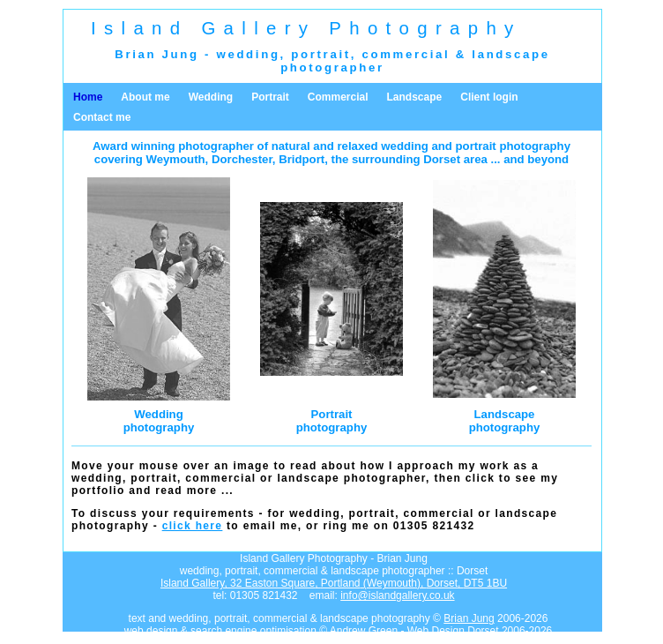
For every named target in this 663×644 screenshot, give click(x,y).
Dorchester (242, 159)
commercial (406, 54)
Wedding (211, 97)
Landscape (415, 97)
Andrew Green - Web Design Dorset (414, 631)
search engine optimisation (253, 631)
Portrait (270, 97)
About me (145, 97)
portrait (321, 54)
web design (151, 631)
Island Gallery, (334, 583)
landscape (511, 54)
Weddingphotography (159, 421)
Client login (489, 97)
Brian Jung (469, 618)
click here (193, 526)
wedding (248, 54)
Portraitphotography (332, 421)
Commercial (338, 97)
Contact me (102, 117)
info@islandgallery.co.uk (397, 595)
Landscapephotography (505, 421)
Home (88, 97)
